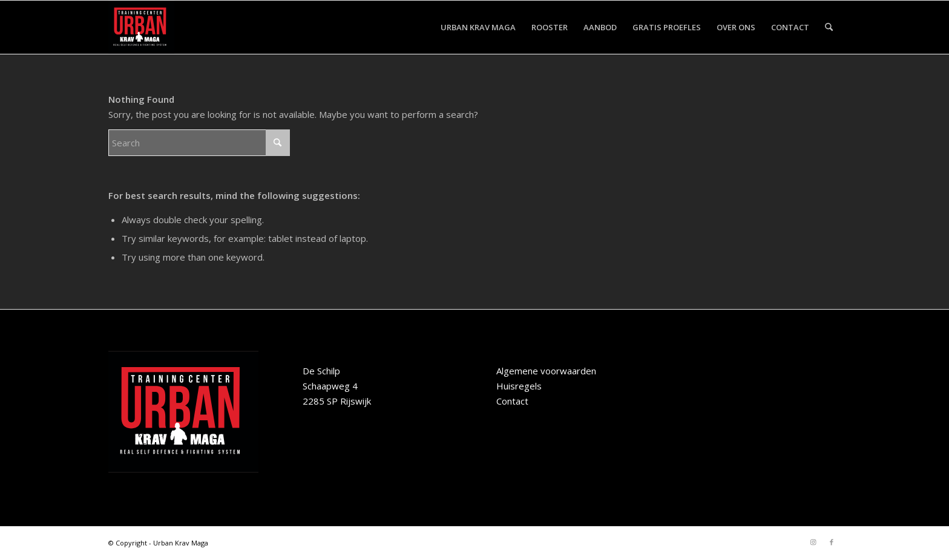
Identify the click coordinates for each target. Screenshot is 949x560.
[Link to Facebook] (832, 542)
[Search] (829, 27)
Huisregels (519, 386)
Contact (512, 401)
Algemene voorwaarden (546, 371)
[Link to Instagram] (813, 542)
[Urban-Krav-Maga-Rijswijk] (141, 27)
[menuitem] (478, 27)
